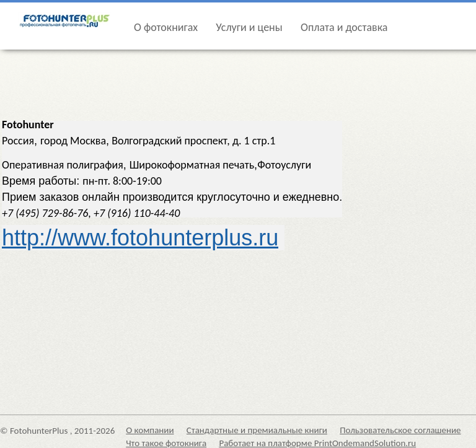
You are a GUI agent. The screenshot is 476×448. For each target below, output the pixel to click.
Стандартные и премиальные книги (257, 430)
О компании (150, 430)
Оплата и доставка (344, 27)
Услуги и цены (249, 27)
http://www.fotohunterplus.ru (140, 238)
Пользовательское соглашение (400, 430)
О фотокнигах (166, 27)
